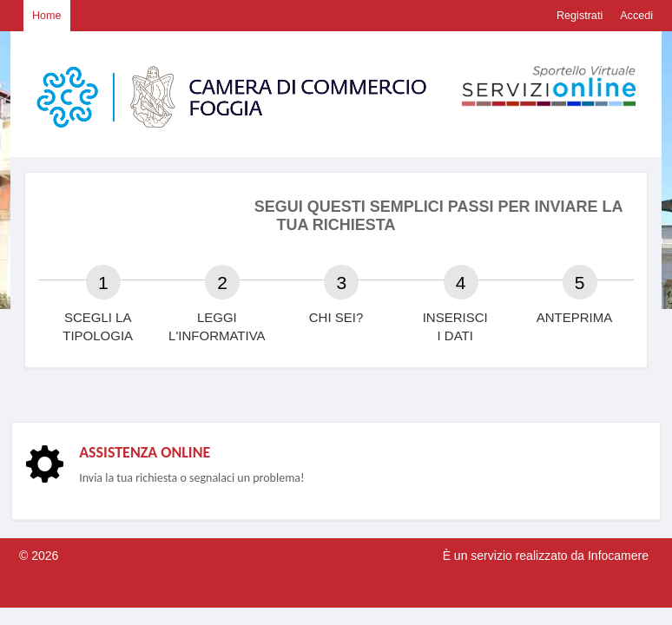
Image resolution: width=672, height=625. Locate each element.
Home (47, 16)
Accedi (636, 16)
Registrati (580, 16)
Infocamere (618, 556)
